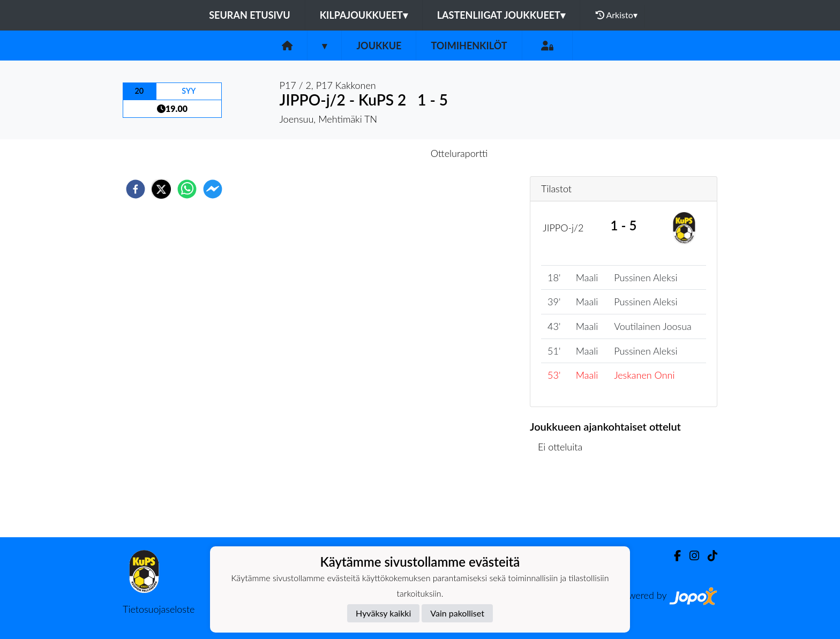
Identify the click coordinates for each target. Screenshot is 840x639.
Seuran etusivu (250, 15)
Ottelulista (564, 501)
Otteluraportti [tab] (459, 153)
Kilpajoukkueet (364, 15)
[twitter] (161, 189)
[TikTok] (708, 556)
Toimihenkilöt (469, 46)
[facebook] (136, 189)
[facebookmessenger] (213, 189)
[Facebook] (673, 556)
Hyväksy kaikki (383, 613)
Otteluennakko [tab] (383, 153)
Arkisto (617, 15)
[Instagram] (690, 556)
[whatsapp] (187, 189)
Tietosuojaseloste (159, 609)
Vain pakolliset (457, 613)
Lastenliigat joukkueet (501, 15)
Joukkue (379, 46)
